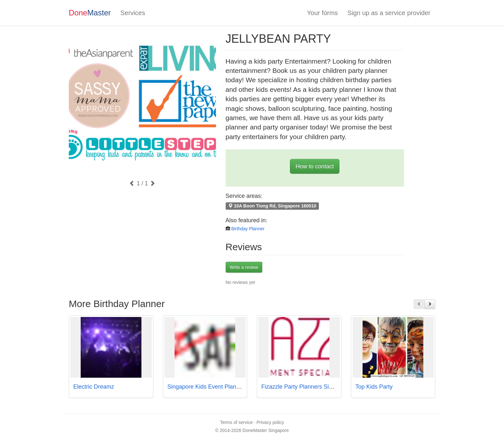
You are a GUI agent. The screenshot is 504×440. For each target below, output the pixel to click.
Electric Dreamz (94, 387)
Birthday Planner (248, 229)
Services (133, 13)
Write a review (244, 267)
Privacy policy (270, 422)
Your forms (322, 13)
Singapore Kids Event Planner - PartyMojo (222, 387)
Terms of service (236, 422)
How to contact (315, 166)
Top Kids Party (374, 387)
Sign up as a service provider (389, 13)
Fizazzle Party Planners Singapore (306, 387)
